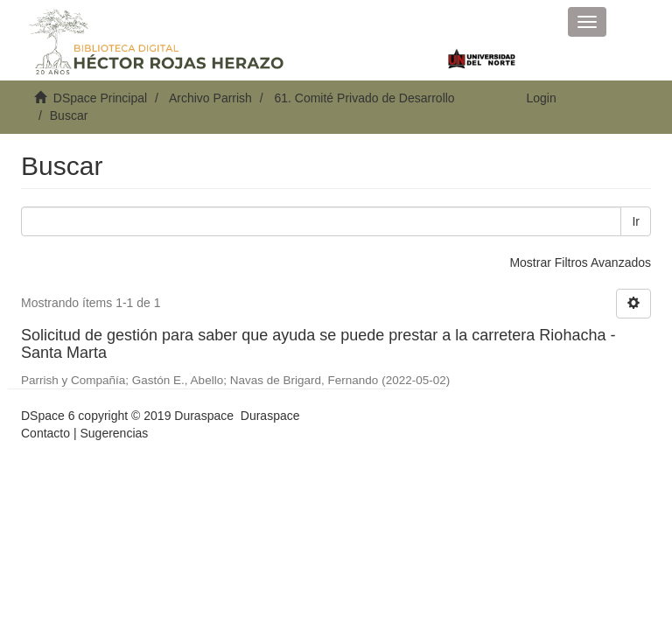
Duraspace (270, 416)
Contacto (45, 433)
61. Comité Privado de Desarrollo (364, 98)
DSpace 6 (48, 416)
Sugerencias (114, 433)
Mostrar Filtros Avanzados (580, 262)
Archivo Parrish (210, 98)
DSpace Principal (100, 98)
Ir (636, 221)
